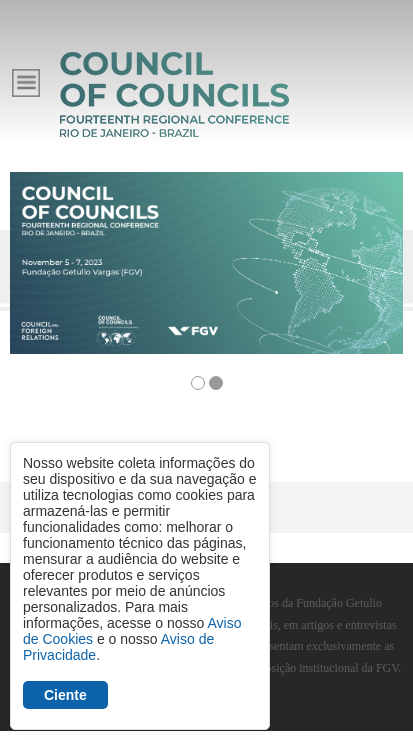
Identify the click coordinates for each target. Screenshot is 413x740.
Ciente (65, 695)
